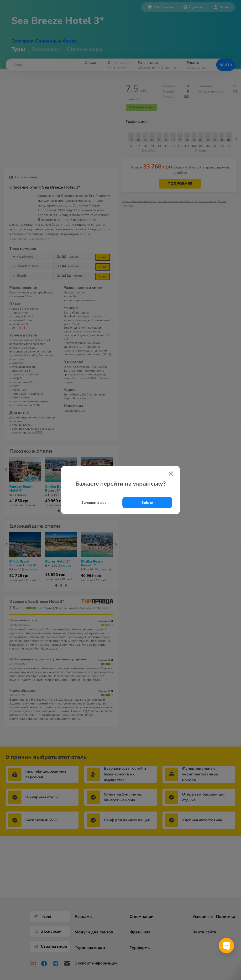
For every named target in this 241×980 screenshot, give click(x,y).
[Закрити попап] (171, 474)
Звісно (147, 503)
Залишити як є (94, 503)
